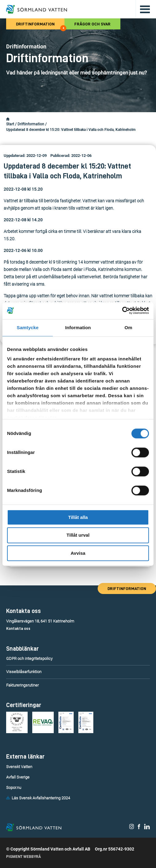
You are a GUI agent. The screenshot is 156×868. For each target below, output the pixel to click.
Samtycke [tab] (28, 327)
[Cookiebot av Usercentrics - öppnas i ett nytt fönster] (122, 310)
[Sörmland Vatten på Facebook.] (139, 828)
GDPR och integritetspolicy (29, 659)
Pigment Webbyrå (23, 857)
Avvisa (78, 553)
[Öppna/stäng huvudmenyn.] (143, 9)
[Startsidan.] (8, 119)
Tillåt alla (78, 517)
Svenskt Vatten (19, 767)
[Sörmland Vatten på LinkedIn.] (147, 828)
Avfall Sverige (18, 777)
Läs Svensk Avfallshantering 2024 (41, 798)
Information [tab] (78, 327)
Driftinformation (40, 26)
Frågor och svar (92, 24)
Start (10, 124)
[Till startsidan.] (37, 9)
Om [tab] (128, 327)
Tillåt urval (78, 535)
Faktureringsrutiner (22, 685)
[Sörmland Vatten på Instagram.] (132, 828)
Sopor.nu (14, 788)
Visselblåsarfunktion (24, 672)
